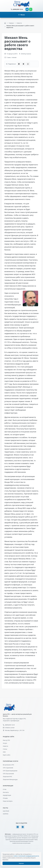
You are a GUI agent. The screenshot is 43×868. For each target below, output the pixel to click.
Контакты (6, 792)
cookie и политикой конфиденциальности (26, 856)
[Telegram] (23, 827)
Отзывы (5, 798)
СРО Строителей (8, 768)
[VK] (18, 827)
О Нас (5, 789)
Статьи (5, 749)
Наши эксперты (8, 801)
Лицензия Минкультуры (10, 779)
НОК (4, 752)
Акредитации (7, 795)
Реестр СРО (6, 740)
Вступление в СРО (8, 765)
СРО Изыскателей (8, 774)
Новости (5, 746)
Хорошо (21, 863)
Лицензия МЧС (8, 777)
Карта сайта (7, 755)
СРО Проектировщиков (10, 771)
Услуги (5, 743)
